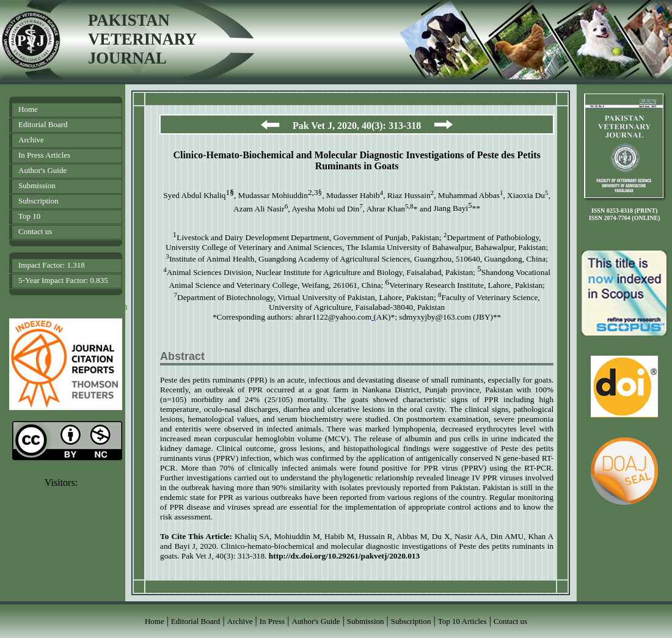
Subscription (38, 201)
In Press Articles (44, 155)
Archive (31, 140)
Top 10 (29, 216)
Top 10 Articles (462, 621)
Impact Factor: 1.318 (52, 265)
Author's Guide (42, 170)
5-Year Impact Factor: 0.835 (63, 280)
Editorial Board (43, 124)
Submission (37, 185)
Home (28, 109)
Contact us (35, 231)
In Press (272, 621)
